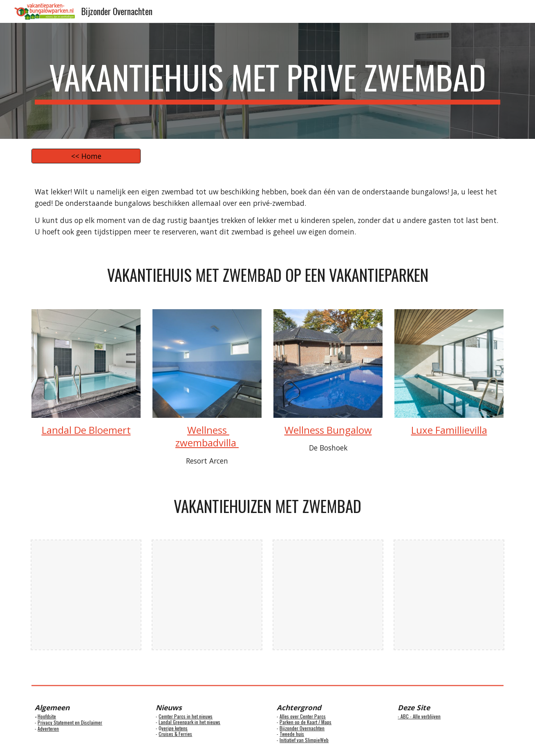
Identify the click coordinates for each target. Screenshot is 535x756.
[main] (267, 81)
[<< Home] (86, 156)
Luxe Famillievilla (449, 430)
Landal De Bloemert (86, 430)
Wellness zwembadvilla (207, 436)
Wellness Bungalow (328, 430)
